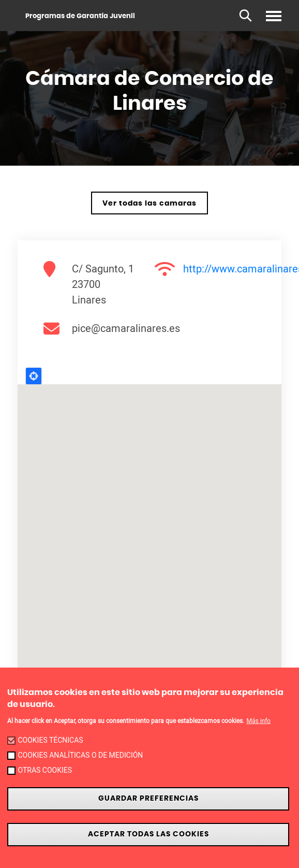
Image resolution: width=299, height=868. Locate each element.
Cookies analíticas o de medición (80, 755)
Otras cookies (45, 770)
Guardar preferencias (148, 799)
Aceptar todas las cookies (148, 834)
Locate (34, 376)
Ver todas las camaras (149, 203)
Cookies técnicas (50, 740)
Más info (258, 721)
